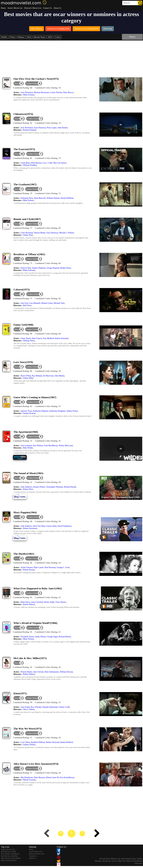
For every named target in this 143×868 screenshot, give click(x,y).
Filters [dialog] (132, 37)
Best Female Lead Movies (10, 854)
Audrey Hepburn (39, 268)
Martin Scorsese (29, 780)
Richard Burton (65, 637)
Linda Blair (25, 163)
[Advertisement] (72, 57)
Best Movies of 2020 (9, 852)
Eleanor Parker (39, 487)
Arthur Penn (28, 235)
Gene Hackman (27, 233)
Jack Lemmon (26, 445)
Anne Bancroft (40, 198)
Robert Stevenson (30, 528)
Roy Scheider (36, 707)
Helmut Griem (47, 303)
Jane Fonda (25, 707)
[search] (132, 3)
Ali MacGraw (48, 376)
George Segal (52, 637)
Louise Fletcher (56, 92)
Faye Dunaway (40, 128)
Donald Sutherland (50, 707)
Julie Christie (38, 672)
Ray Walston (38, 445)
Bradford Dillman (38, 742)
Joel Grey (25, 303)
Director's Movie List (33, 8)
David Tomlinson (65, 526)
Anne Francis (37, 338)
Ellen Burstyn (36, 163)
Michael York (59, 303)
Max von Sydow (60, 163)
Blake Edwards (29, 270)
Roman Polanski (30, 130)
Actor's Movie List (15, 8)
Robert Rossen (29, 570)
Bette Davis (25, 602)
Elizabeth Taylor (27, 637)
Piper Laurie (39, 567)
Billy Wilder (28, 448)
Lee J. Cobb (47, 163)
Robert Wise (28, 489)
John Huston (63, 128)
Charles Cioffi (64, 707)
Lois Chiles (25, 742)
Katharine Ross (27, 198)
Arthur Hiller (28, 378)
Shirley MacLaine (66, 445)
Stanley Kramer (29, 413)
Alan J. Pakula (29, 709)
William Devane (66, 672)
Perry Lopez (52, 128)
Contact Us (47, 8)
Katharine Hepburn (41, 411)
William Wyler (29, 341)
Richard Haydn (70, 487)
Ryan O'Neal (26, 376)
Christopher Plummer (54, 487)
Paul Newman (50, 567)
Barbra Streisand (62, 338)
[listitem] (37, 29)
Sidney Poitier (72, 411)
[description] (23, 88)
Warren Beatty (40, 233)
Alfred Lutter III (52, 777)
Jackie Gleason (27, 567)
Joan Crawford (37, 602)
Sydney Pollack (29, 745)
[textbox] (127, 3)
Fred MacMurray (51, 445)
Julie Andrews (26, 487)
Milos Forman (29, 95)
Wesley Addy (49, 602)
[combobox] (127, 3)
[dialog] (19, 83)
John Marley (60, 376)
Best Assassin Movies (9, 860)
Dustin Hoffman (67, 198)
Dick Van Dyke (39, 526)
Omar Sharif (26, 338)
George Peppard (53, 268)
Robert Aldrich (29, 604)
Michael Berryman (41, 92)
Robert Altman (29, 674)
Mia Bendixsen (27, 777)
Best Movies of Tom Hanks (11, 858)
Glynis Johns (51, 526)
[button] (34, 83)
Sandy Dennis (40, 637)
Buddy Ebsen (66, 268)
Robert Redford (66, 742)
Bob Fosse (27, 305)
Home (3, 8)
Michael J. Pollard (66, 233)
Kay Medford (49, 338)
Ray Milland (37, 376)
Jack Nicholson (27, 92)
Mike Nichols (29, 200)
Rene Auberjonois (52, 672)
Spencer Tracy (26, 411)
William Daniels (53, 198)
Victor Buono (61, 602)
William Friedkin (30, 165)
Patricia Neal (26, 268)
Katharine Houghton (57, 411)
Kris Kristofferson (67, 777)
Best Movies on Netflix (9, 856)
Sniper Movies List (8, 849)
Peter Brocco (68, 92)
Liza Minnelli (35, 303)
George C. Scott (63, 567)
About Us (58, 8)
